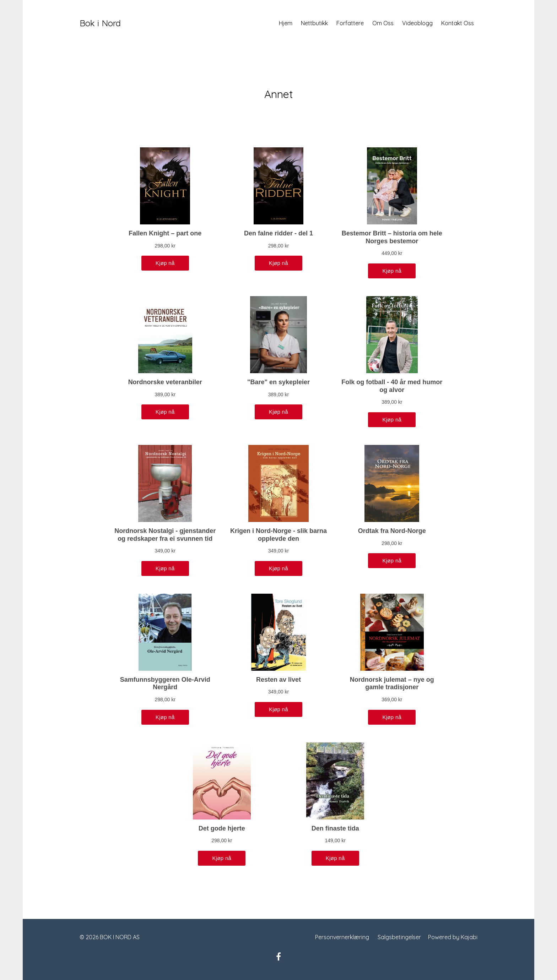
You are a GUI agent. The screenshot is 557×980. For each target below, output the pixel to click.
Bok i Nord (100, 23)
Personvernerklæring (342, 937)
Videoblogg (417, 23)
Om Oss (383, 23)
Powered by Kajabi (453, 937)
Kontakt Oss (458, 23)
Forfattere (350, 23)
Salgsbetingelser (399, 937)
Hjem (286, 23)
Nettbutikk (314, 23)
